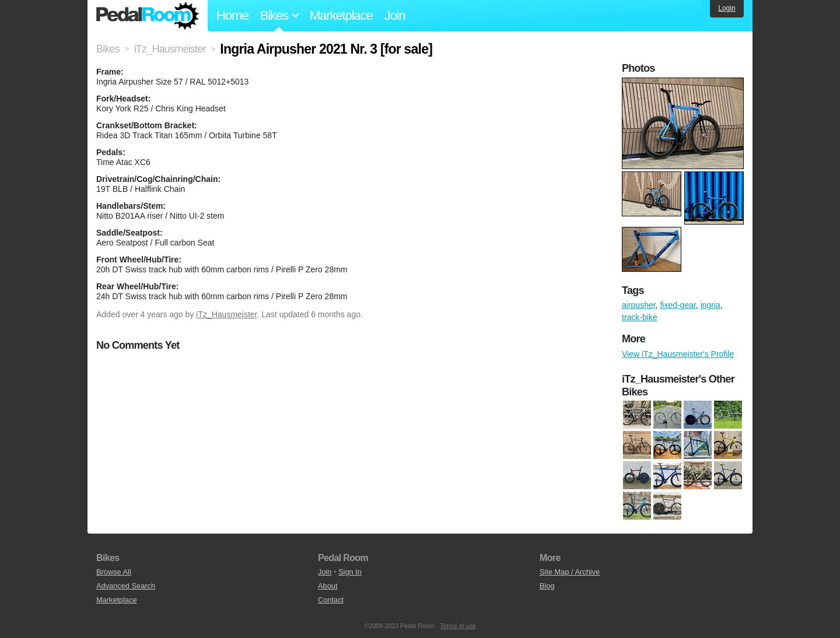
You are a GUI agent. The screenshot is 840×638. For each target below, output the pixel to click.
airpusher (639, 305)
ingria (710, 305)
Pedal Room (148, 16)
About (328, 586)
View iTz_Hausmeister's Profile (678, 354)
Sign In (350, 572)
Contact (331, 600)
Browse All (114, 572)
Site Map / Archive (570, 572)
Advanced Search (126, 586)
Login (727, 8)
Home (232, 15)
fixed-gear (678, 305)
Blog (547, 586)
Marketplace (341, 15)
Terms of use (458, 626)
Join (395, 15)
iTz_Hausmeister (226, 314)
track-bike (640, 317)
